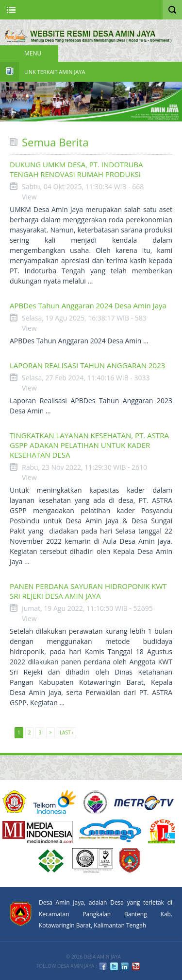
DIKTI (161, 831)
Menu (33, 53)
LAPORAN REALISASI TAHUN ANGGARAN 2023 (87, 365)
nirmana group (110, 831)
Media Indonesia (38, 831)
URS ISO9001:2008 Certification (93, 860)
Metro (144, 802)
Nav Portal (11, 10)
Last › (66, 732)
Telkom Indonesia (55, 802)
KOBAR (130, 860)
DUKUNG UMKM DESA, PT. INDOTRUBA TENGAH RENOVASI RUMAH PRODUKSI (76, 169)
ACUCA (15, 802)
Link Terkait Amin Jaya (55, 72)
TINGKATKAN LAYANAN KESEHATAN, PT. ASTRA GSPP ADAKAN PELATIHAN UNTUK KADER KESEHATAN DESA (89, 445)
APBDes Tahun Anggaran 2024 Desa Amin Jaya (88, 305)
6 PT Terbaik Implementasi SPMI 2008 (51, 860)
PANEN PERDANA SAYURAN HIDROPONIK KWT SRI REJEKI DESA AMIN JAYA (88, 591)
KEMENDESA (95, 802)
